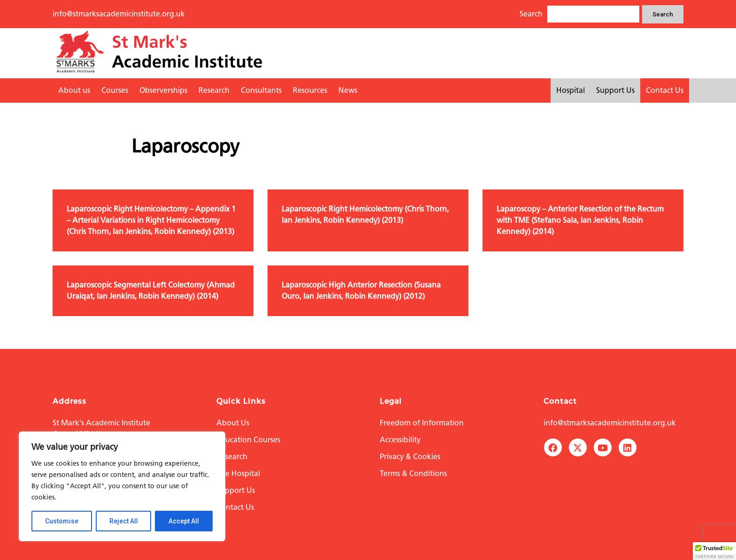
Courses (115, 90)
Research (214, 90)
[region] (122, 486)
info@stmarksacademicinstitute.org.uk (119, 14)
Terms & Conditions (413, 473)
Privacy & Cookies (410, 457)
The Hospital (238, 473)
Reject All (124, 521)
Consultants (261, 90)
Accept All (184, 521)
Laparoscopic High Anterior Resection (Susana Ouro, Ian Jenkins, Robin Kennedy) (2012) (361, 291)
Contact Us (665, 90)
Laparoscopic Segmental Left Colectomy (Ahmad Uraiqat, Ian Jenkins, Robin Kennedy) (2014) (151, 291)
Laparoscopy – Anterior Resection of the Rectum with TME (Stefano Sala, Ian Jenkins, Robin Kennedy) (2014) (580, 220)
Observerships (163, 90)
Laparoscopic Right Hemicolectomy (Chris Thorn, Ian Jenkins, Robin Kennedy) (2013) (365, 215)
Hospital (571, 90)
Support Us (615, 90)
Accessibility (400, 440)
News (348, 90)
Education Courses (248, 440)
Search (663, 14)
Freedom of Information (422, 423)
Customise (62, 521)
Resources (310, 90)
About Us (233, 423)
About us (74, 90)
